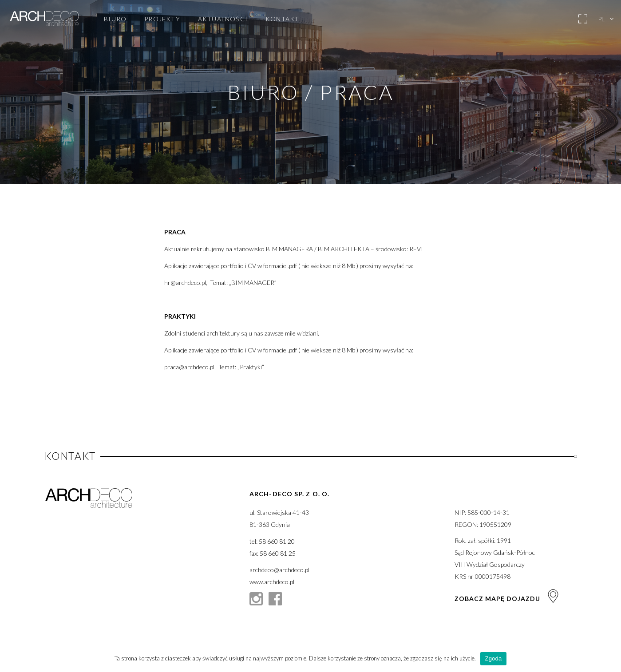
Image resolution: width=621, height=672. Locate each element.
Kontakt (282, 19)
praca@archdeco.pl (189, 367)
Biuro (115, 19)
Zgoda (493, 658)
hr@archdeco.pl (185, 283)
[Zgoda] (610, 659)
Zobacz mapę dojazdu (507, 599)
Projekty (162, 19)
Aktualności (223, 19)
